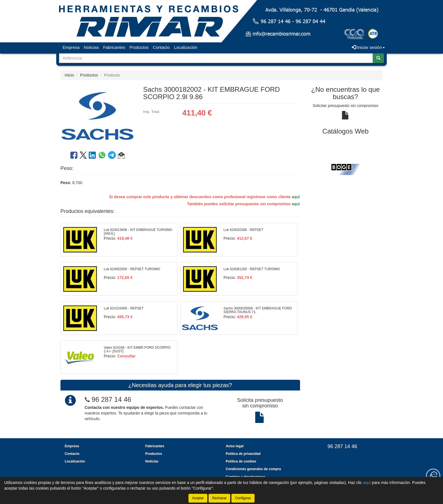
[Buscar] (378, 58)
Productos (139, 47)
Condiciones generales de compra (253, 469)
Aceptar (198, 498)
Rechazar (219, 498)
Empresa (71, 47)
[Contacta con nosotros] (433, 476)
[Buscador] (216, 58)
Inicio (69, 75)
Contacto (161, 47)
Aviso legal (235, 446)
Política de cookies (241, 461)
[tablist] (346, 169)
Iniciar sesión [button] (368, 47)
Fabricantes (114, 47)
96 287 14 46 (111, 399)
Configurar (243, 498)
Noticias (91, 47)
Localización (186, 47)
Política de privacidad (243, 454)
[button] (121, 156)
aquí (296, 197)
